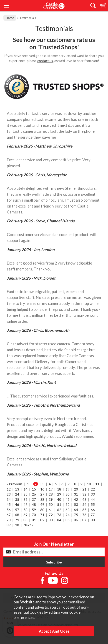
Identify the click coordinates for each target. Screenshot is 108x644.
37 (34, 499)
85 (68, 520)
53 (76, 504)
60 (42, 510)
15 (34, 489)
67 (9, 515)
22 (93, 489)
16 (42, 489)
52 (68, 504)
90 (17, 525)
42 (76, 499)
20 (76, 489)
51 (59, 504)
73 (59, 515)
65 (84, 510)
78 (9, 520)
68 (17, 515)
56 (9, 510)
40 (59, 499)
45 (9, 504)
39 (51, 499)
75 (76, 515)
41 (68, 499)
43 (84, 499)
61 (51, 510)
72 (51, 515)
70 (34, 515)
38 (42, 499)
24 (17, 494)
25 (25, 494)
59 (34, 510)
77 (93, 515)
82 (42, 520)
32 (84, 494)
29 (59, 494)
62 (59, 510)
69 (25, 515)
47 (25, 504)
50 (51, 504)
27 (42, 494)
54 (84, 504)
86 (76, 520)
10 (89, 484)
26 (34, 494)
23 (9, 494)
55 (93, 504)
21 (84, 489)
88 (93, 520)
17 (51, 489)
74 (68, 515)
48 (34, 504)
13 (17, 489)
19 (68, 489)
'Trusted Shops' (58, 47)
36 (25, 499)
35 (17, 499)
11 (97, 484)
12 (9, 489)
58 (25, 510)
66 (93, 510)
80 (25, 520)
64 (76, 510)
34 (9, 499)
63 (68, 510)
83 (51, 520)
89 (9, 525)
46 (17, 504)
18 (59, 489)
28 (51, 494)
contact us (45, 61)
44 (93, 499)
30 (68, 494)
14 (25, 489)
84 (59, 520)
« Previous (15, 484)
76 (84, 515)
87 (84, 520)
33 (93, 494)
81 (34, 520)
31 (76, 494)
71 (42, 515)
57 (17, 510)
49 (42, 504)
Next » (28, 525)
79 (17, 520)
